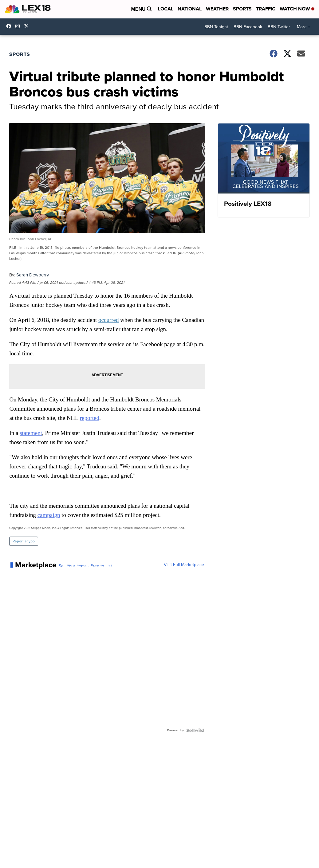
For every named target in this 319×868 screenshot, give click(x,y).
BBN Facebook (248, 27)
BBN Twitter (279, 27)
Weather (217, 9)
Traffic (266, 9)
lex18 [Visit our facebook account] (10, 26)
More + (303, 27)
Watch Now (297, 9)
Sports (242, 9)
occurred (108, 320)
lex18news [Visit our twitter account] (28, 26)
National (190, 9)
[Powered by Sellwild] (195, 730)
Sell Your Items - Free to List (85, 566)
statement (31, 433)
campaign (49, 515)
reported (90, 418)
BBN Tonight (216, 27)
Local (166, 9)
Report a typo (24, 541)
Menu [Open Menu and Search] (141, 9)
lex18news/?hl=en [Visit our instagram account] (19, 26)
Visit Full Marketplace (184, 565)
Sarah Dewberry (33, 275)
